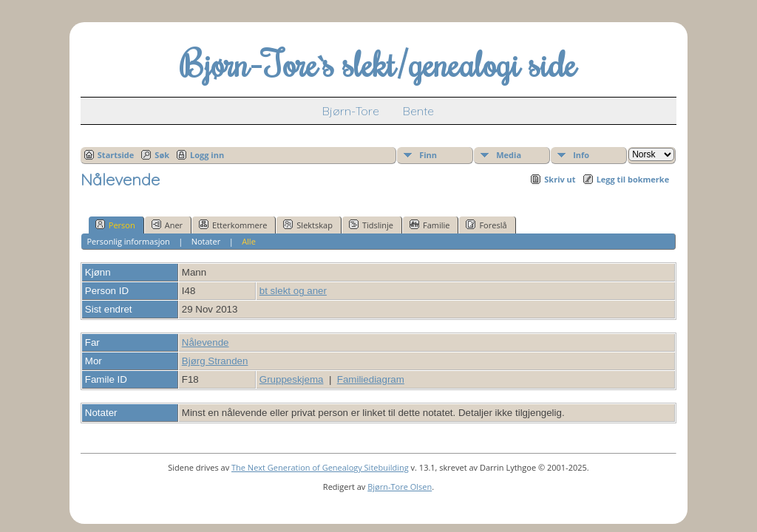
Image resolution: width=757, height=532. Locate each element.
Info (581, 155)
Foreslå (486, 225)
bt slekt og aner (293, 291)
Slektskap (308, 225)
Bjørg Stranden (215, 361)
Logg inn (207, 155)
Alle (249, 241)
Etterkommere (233, 225)
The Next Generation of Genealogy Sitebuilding (320, 467)
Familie (430, 225)
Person (115, 225)
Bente (418, 111)
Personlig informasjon (128, 241)
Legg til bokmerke (633, 179)
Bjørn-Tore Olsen (400, 487)
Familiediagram (371, 379)
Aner (167, 225)
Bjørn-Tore (351, 111)
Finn (428, 155)
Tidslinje (371, 225)
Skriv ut (560, 179)
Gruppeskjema (292, 379)
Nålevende (206, 342)
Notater (206, 241)
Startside (116, 155)
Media (509, 155)
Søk (162, 155)
